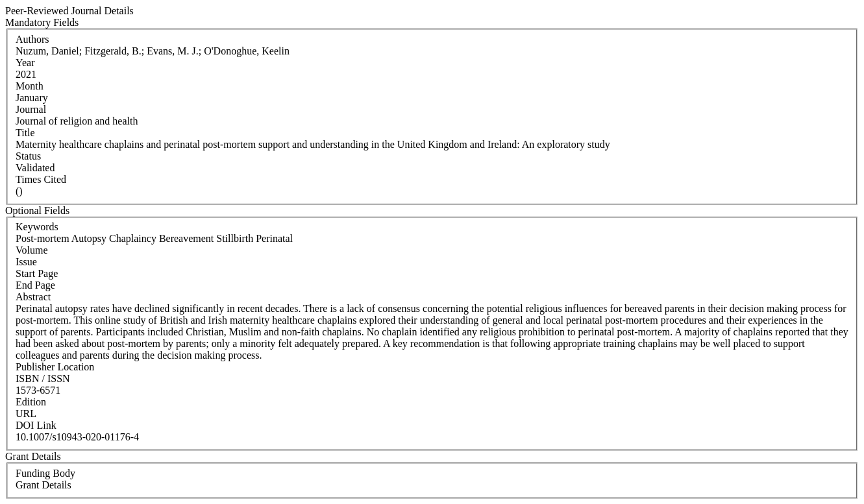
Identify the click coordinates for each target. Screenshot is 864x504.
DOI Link (36, 425)
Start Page (37, 273)
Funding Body (45, 473)
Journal (31, 109)
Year (25, 63)
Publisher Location (55, 367)
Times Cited (41, 179)
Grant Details (43, 485)
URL (26, 414)
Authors (32, 39)
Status (28, 156)
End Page (35, 285)
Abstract (33, 297)
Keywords (37, 227)
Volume (31, 250)
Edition (31, 402)
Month (30, 86)
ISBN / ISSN (43, 378)
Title (25, 133)
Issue (26, 262)
